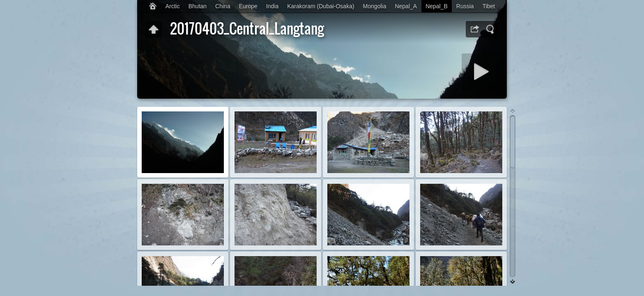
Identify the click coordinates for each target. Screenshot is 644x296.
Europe (248, 6)
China (223, 6)
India (272, 6)
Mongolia (375, 6)
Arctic (173, 6)
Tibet (489, 6)
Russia (465, 6)
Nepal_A (406, 6)
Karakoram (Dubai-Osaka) (321, 6)
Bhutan (198, 6)
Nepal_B (437, 6)
